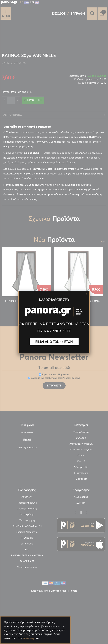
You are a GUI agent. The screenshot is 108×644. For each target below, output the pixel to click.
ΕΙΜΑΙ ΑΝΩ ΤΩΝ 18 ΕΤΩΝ (54, 342)
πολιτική (29, 638)
